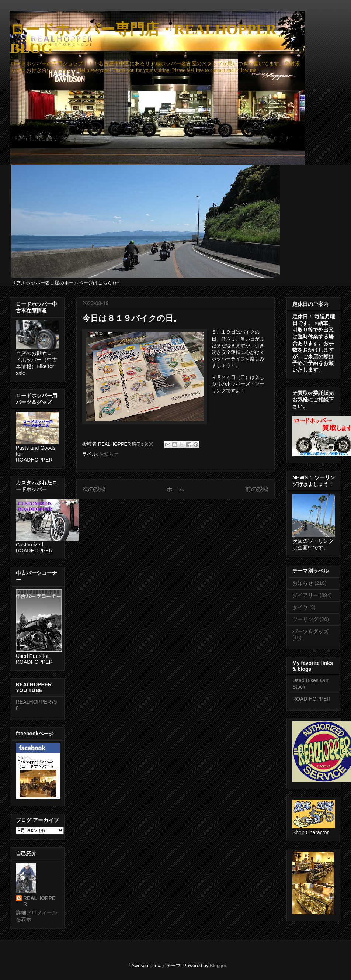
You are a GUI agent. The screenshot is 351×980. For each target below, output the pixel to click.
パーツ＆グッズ (310, 631)
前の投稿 (257, 489)
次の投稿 (94, 489)
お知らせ (109, 454)
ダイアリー (305, 595)
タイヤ (300, 607)
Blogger (218, 965)
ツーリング (305, 619)
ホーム (175, 489)
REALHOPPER (39, 901)
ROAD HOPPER (311, 699)
